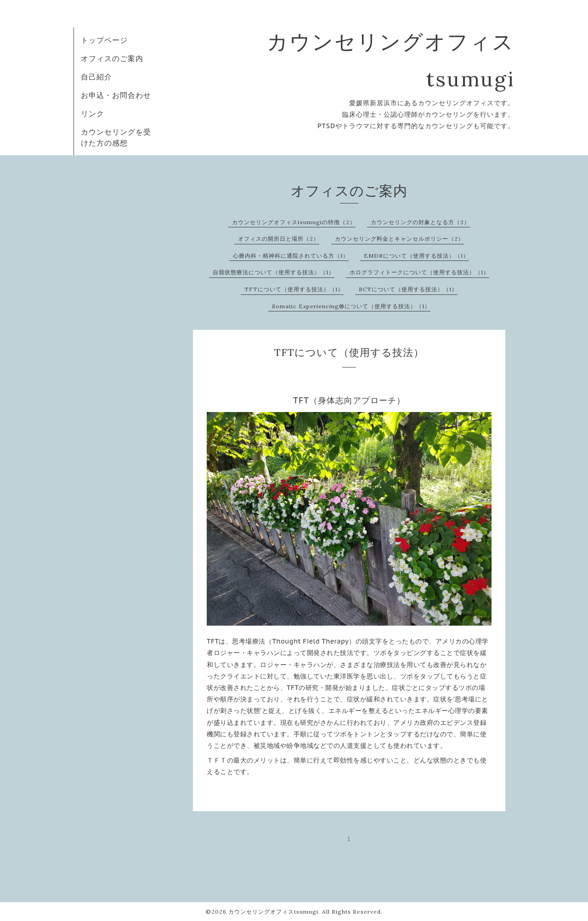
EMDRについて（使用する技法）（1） (416, 256)
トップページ (104, 40)
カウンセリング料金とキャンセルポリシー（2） (399, 239)
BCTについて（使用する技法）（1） (408, 289)
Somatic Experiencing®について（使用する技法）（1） (351, 306)
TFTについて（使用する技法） (349, 352)
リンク (93, 113)
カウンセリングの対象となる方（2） (420, 222)
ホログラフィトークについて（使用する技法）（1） (419, 272)
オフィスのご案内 (112, 58)
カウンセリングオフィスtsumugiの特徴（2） (294, 222)
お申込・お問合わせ (116, 95)
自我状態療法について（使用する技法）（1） (274, 272)
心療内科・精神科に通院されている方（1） (291, 256)
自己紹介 (96, 77)
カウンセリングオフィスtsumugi (273, 912)
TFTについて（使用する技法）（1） (294, 289)
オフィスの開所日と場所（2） (279, 239)
